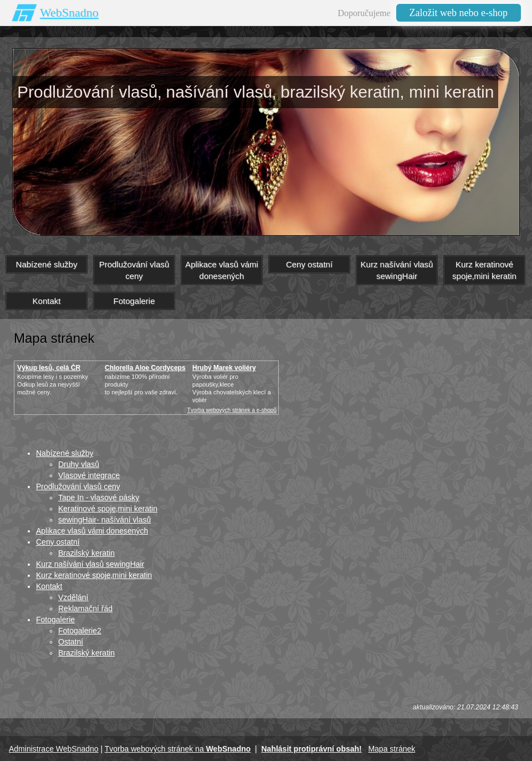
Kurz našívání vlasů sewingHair (90, 564)
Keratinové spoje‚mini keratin (108, 509)
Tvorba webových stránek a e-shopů (232, 410)
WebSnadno (69, 12)
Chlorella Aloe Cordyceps (145, 368)
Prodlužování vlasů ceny (78, 486)
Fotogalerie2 (80, 631)
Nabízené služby (65, 453)
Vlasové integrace (89, 475)
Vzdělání (73, 597)
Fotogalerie (55, 620)
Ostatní (71, 642)
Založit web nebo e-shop (459, 13)
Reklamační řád (85, 608)
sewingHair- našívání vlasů (104, 520)
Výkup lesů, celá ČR (49, 368)
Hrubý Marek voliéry (224, 368)
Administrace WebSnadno (54, 749)
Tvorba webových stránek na (178, 749)
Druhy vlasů (79, 464)
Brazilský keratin (86, 553)
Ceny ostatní (58, 542)
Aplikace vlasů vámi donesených (92, 531)
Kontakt (49, 586)
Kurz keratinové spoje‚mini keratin (94, 575)
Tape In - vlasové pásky (99, 498)
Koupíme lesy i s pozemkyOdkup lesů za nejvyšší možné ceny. (53, 384)
